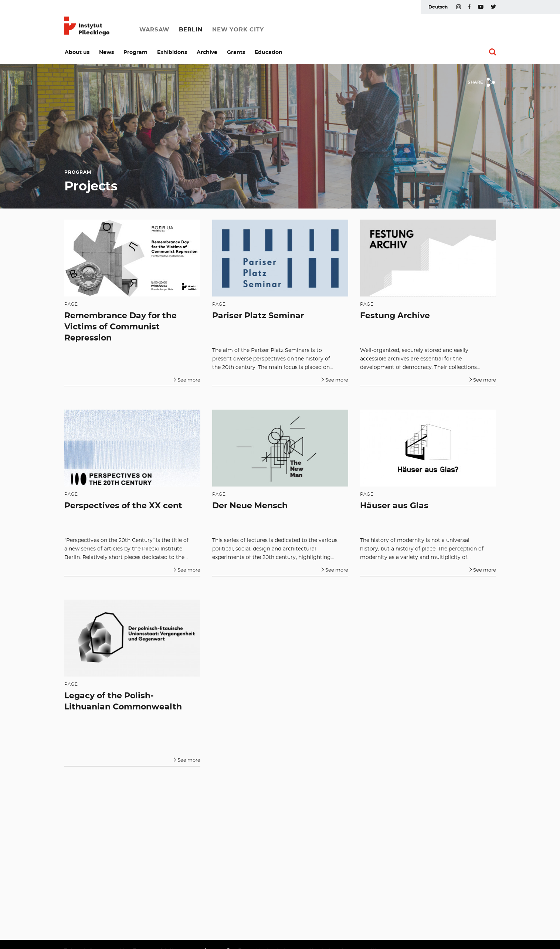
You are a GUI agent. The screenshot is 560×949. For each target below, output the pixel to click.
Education (269, 52)
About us (77, 52)
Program (135, 52)
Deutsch (438, 7)
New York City (238, 30)
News (106, 52)
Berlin (191, 30)
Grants (236, 52)
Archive (207, 52)
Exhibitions (172, 52)
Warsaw (154, 30)
